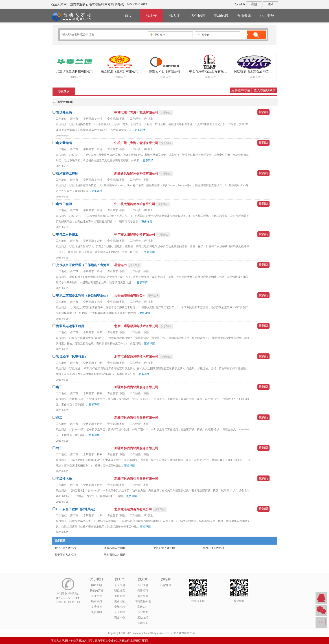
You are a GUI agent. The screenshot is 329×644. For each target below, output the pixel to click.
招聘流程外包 (143, 601)
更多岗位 (120, 596)
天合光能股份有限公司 (130, 296)
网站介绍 (97, 585)
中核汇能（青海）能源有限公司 (137, 113)
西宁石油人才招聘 (65, 555)
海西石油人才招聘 (213, 548)
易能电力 (121, 265)
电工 (59, 387)
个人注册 (120, 585)
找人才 (175, 16)
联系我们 (97, 601)
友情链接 (97, 607)
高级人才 (143, 607)
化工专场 (267, 16)
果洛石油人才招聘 (164, 548)
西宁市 (204, 35)
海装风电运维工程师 (70, 326)
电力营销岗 (64, 143)
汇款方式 (143, 618)
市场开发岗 (64, 113)
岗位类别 (158, 35)
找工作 (151, 16)
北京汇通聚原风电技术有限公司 (137, 326)
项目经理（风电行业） (72, 357)
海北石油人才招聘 (65, 548)
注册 (254, 4)
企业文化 (97, 596)
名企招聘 (198, 16)
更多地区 (120, 601)
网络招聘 (143, 591)
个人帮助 (120, 612)
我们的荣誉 (97, 591)
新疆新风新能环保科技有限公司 (137, 174)
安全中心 (120, 618)
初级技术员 (64, 479)
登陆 (270, 4)
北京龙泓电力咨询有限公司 (134, 509)
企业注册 (143, 585)
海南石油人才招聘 (115, 548)
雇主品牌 (143, 596)
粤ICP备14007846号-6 (208, 633)
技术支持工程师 (67, 174)
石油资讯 (244, 16)
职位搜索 (120, 591)
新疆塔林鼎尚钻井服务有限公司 (136, 387)
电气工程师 (64, 204)
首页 (128, 16)
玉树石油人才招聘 (115, 555)
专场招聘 (221, 16)
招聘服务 (143, 623)
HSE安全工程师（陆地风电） (77, 509)
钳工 (59, 448)
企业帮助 (143, 612)
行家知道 (166, 585)
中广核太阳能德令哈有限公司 (135, 204)
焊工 (59, 418)
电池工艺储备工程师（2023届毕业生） (83, 296)
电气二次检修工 (67, 235)
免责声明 (97, 612)
